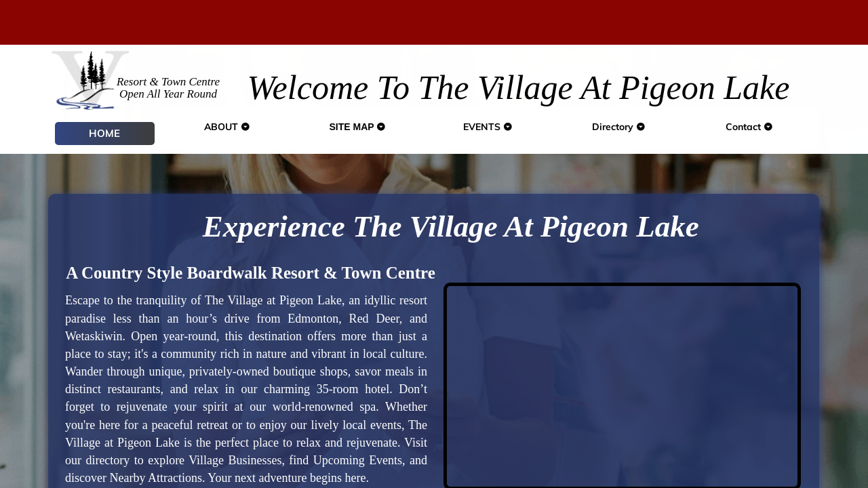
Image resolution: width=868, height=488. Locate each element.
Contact (749, 127)
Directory (619, 127)
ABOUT (227, 127)
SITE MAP (358, 127)
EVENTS (488, 127)
